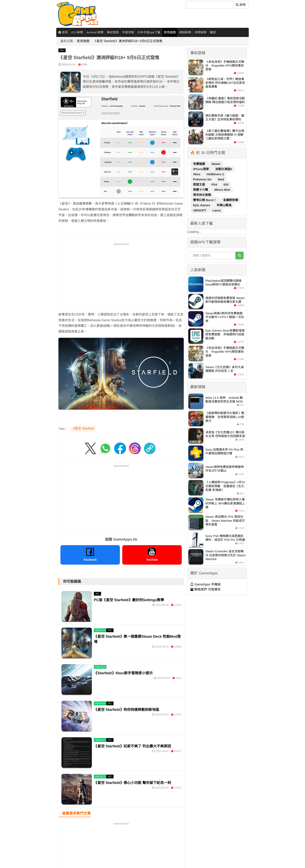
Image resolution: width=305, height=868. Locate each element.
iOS (226, 184)
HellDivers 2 (215, 174)
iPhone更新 (201, 169)
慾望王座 (199, 184)
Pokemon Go (203, 179)
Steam (216, 164)
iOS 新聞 (77, 32)
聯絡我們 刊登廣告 (205, 589)
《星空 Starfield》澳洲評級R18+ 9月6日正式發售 (128, 41)
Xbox (197, 174)
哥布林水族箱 (202, 195)
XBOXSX (100, 630)
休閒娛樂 (200, 32)
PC (62, 50)
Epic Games (202, 205)
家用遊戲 (170, 32)
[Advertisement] (121, 274)
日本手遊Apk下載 (149, 32)
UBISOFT (200, 210)
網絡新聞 (185, 32)
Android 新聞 (95, 32)
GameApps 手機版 (205, 584)
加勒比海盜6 (224, 169)
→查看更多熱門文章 (75, 813)
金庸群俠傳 (231, 200)
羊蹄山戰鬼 (224, 205)
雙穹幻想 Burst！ (205, 200)
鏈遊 (213, 32)
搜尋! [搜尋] (241, 5)
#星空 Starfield (83, 428)
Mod (221, 179)
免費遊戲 (199, 164)
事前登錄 (113, 32)
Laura (217, 210)
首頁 (63, 32)
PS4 (215, 184)
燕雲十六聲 (201, 190)
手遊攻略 (128, 32)
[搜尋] (210, 5)
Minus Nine (222, 190)
